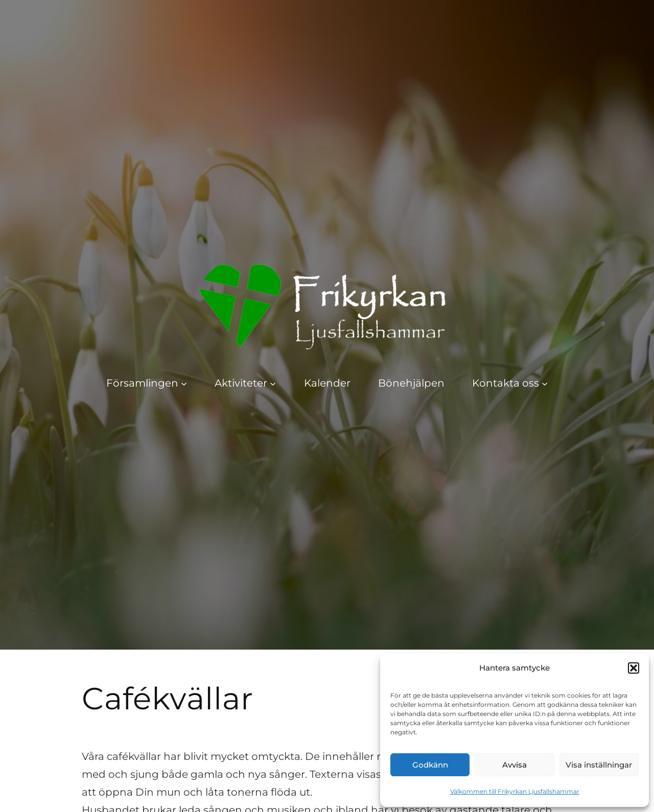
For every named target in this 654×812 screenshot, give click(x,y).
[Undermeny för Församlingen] (184, 383)
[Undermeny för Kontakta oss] (545, 383)
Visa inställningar (599, 765)
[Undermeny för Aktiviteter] (273, 383)
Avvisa (515, 765)
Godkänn (430, 765)
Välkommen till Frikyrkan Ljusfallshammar (515, 791)
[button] (634, 668)
